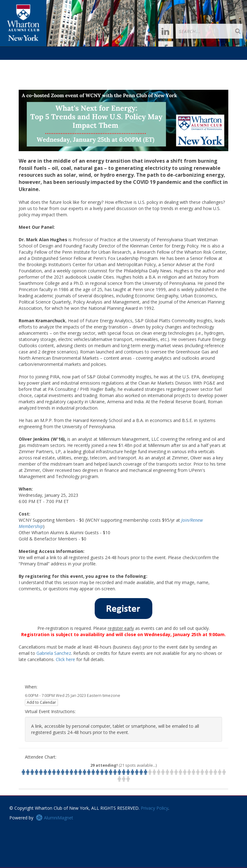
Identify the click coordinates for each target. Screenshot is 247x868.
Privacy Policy (154, 808)
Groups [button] (112, 64)
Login (30, 64)
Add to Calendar (41, 702)
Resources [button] (169, 64)
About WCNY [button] (25, 77)
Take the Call (203, 64)
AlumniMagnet (55, 818)
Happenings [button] (79, 64)
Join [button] (50, 64)
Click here (65, 659)
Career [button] (139, 64)
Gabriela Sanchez (54, 653)
